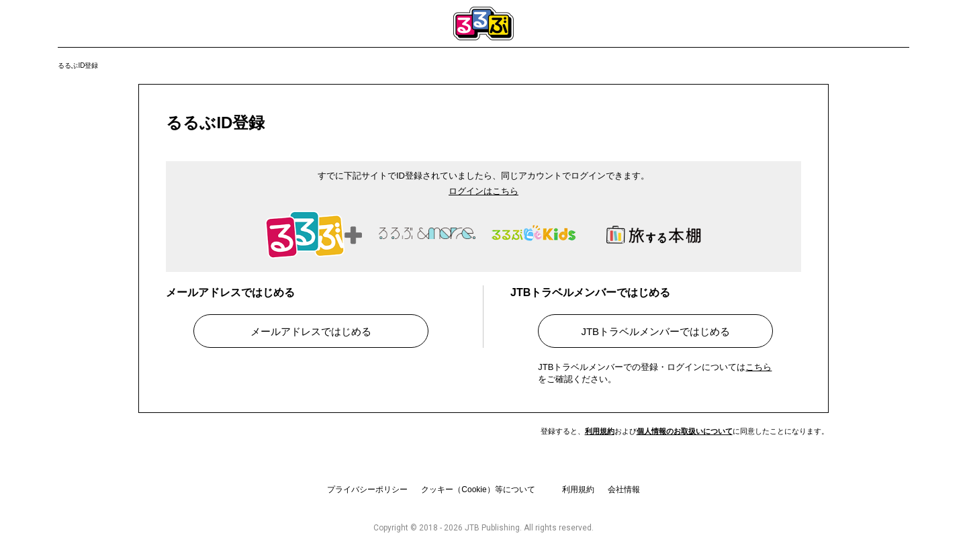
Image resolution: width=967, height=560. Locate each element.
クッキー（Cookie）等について (478, 489)
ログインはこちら (483, 191)
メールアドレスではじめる (311, 331)
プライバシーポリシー (367, 489)
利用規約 (600, 431)
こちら (758, 367)
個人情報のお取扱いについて (685, 431)
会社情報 (624, 489)
